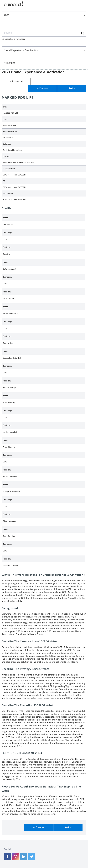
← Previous (42, 88)
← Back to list (16, 81)
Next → (72, 88)
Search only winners (13, 39)
